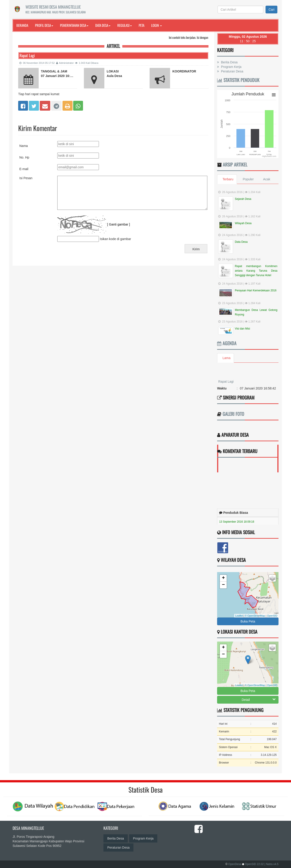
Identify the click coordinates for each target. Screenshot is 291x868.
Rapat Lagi (226, 386)
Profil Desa (44, 25)
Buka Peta (248, 621)
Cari (271, 10)
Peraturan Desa (232, 71)
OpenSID (272, 616)
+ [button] (223, 578)
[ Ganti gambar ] (118, 224)
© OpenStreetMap (255, 616)
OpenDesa (235, 864)
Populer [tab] (248, 179)
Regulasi (125, 25)
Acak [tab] (267, 179)
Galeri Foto (233, 414)
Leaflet (239, 616)
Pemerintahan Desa (74, 25)
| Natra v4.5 (271, 864)
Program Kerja (231, 67)
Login (157, 25)
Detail (259, 699)
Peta (142, 25)
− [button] (223, 585)
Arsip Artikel (235, 164)
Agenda (227, 343)
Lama (227, 358)
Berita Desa (229, 62)
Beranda (22, 25)
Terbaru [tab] (228, 179)
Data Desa (103, 25)
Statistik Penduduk (238, 80)
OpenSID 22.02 (254, 864)
